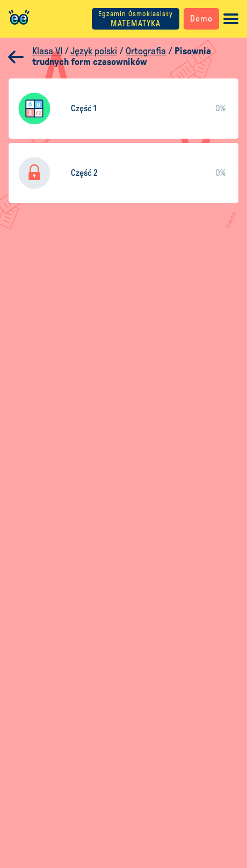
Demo (201, 19)
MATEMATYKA (136, 19)
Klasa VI (47, 51)
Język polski (94, 51)
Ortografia (146, 51)
